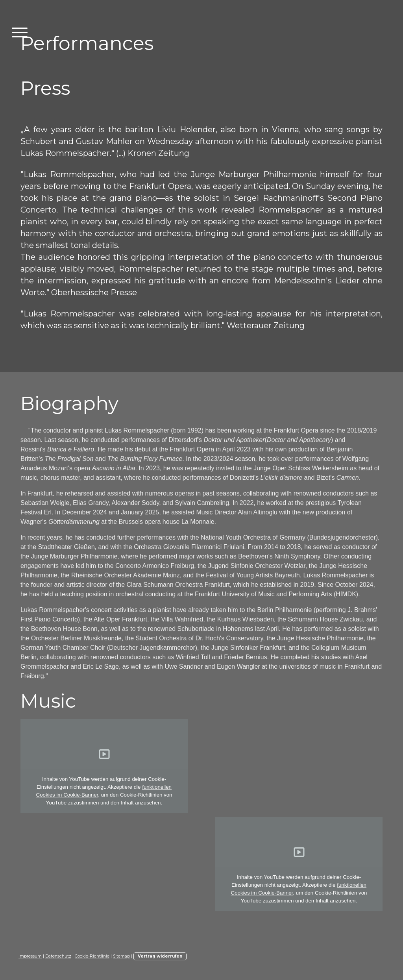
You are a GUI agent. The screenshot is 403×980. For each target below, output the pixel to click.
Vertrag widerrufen (160, 956)
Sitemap (121, 956)
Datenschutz (58, 956)
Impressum (30, 956)
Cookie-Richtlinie (92, 956)
